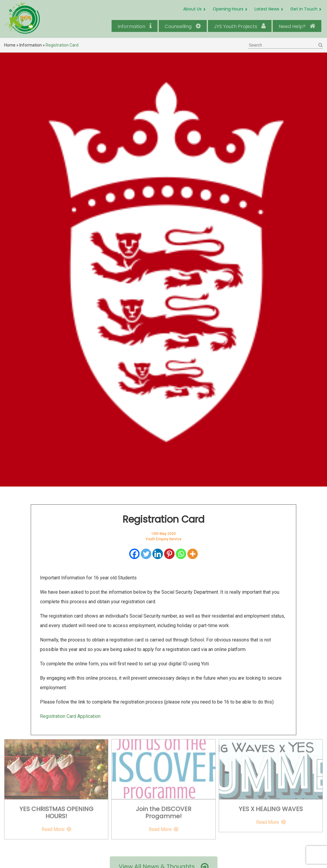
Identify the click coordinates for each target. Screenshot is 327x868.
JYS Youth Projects (240, 26)
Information (135, 26)
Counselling (183, 26)
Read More (53, 827)
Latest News (267, 9)
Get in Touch (304, 9)
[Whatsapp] (181, 554)
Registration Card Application (70, 716)
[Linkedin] (158, 554)
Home (10, 45)
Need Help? (297, 26)
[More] (193, 554)
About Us (192, 9)
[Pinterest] (169, 554)
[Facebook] (134, 554)
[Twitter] (146, 554)
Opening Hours (228, 9)
